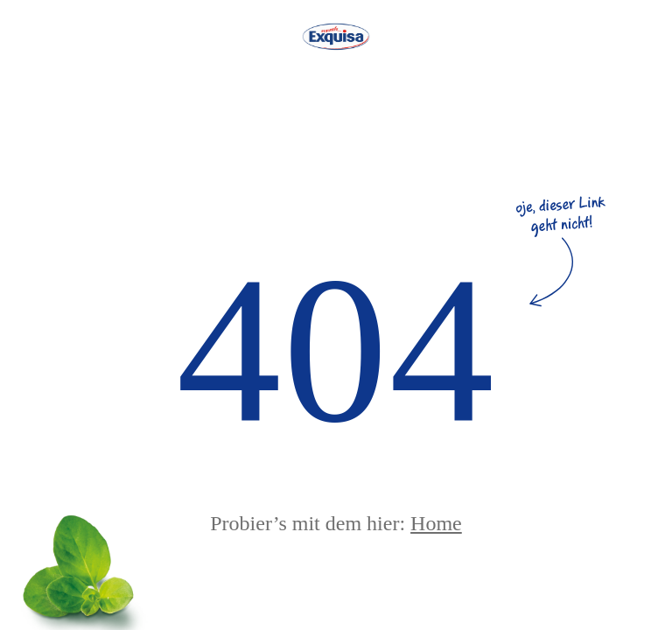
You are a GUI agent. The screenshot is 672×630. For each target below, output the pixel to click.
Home (436, 523)
